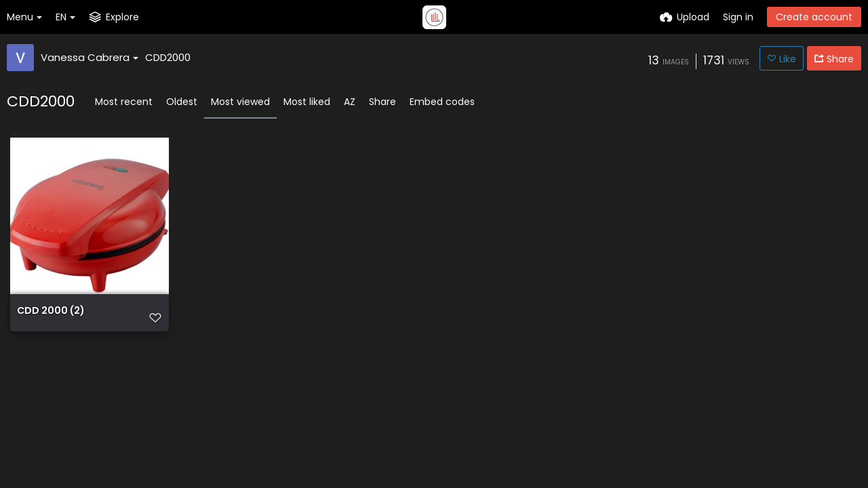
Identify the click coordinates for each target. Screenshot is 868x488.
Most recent (124, 102)
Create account (814, 17)
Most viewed (240, 102)
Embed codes (442, 102)
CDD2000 (168, 57)
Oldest (182, 102)
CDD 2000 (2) (51, 311)
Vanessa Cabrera (90, 57)
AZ (350, 102)
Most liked (307, 102)
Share (382, 102)
